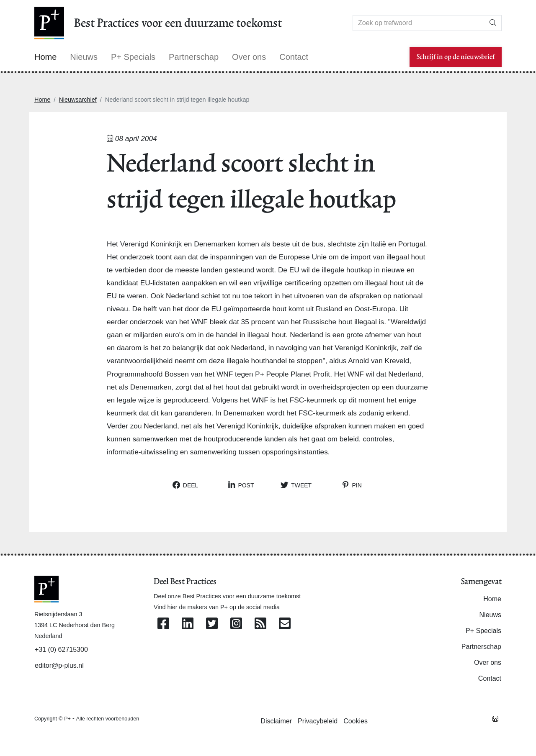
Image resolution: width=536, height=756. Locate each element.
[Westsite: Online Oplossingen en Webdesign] (495, 718)
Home (42, 100)
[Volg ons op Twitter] (212, 624)
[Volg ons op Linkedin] (188, 624)
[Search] (419, 23)
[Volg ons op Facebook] (163, 624)
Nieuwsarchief (77, 100)
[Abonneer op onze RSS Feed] (260, 624)
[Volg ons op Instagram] (236, 624)
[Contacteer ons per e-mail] (285, 624)
